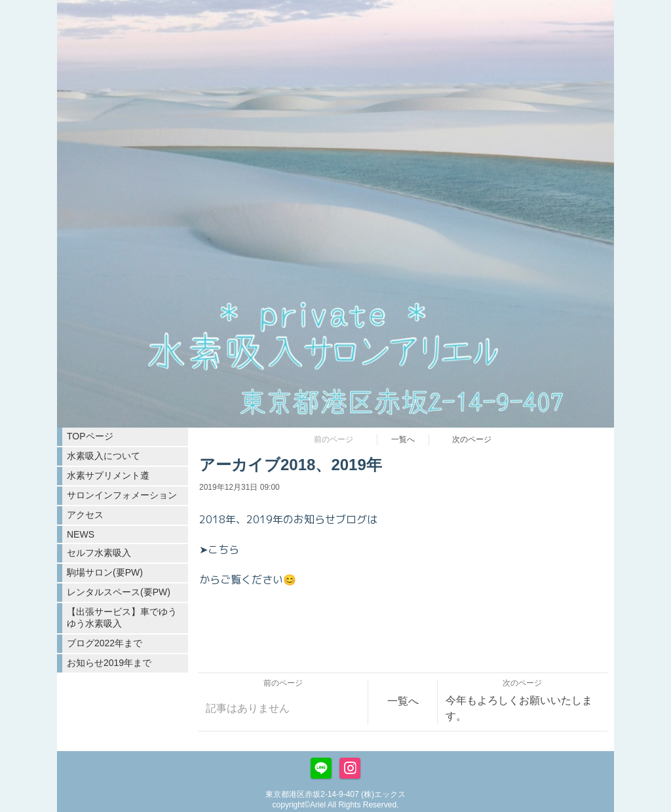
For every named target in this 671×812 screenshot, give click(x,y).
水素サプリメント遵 (108, 475)
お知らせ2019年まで (109, 663)
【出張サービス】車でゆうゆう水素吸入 (122, 618)
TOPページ (90, 436)
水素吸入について (104, 456)
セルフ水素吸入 (99, 553)
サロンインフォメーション (122, 495)
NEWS (81, 534)
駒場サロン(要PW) (105, 572)
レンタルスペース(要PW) (119, 592)
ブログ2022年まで (105, 643)
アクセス (85, 515)
